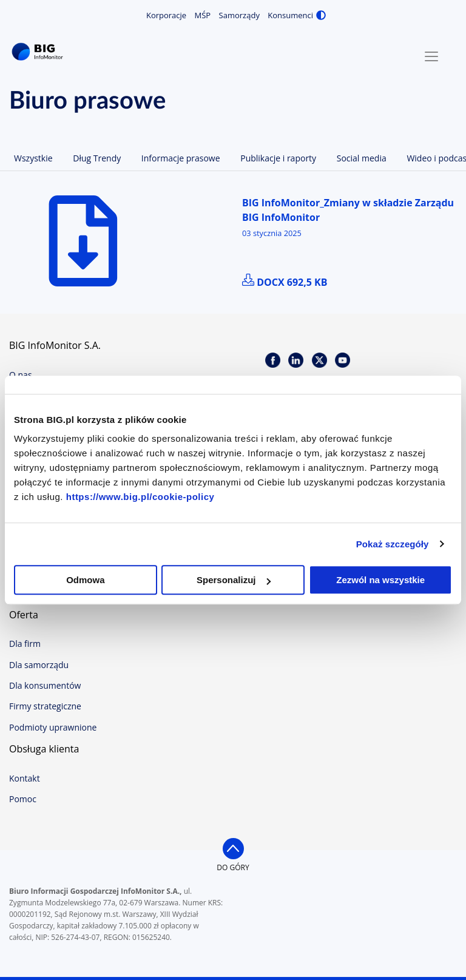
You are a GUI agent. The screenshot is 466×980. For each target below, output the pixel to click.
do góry (233, 867)
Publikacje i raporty (278, 158)
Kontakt (25, 778)
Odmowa (85, 580)
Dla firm (25, 644)
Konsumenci (290, 15)
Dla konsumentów (45, 685)
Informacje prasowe (181, 158)
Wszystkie (33, 158)
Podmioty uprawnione (53, 727)
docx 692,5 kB (285, 282)
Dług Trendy (97, 158)
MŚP (203, 15)
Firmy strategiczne (45, 706)
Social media (362, 158)
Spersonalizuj (234, 580)
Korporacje (166, 15)
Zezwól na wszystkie (380, 580)
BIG (39, 52)
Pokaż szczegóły (393, 544)
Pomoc (23, 799)
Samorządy (239, 15)
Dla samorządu (39, 665)
